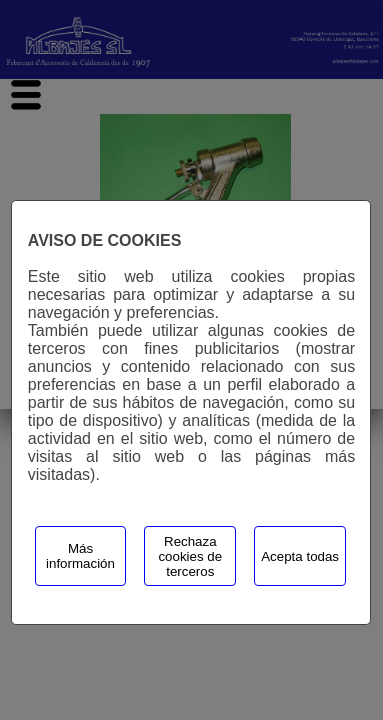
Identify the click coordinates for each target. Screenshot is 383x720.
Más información (80, 556)
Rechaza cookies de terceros (190, 556)
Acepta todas (300, 556)
